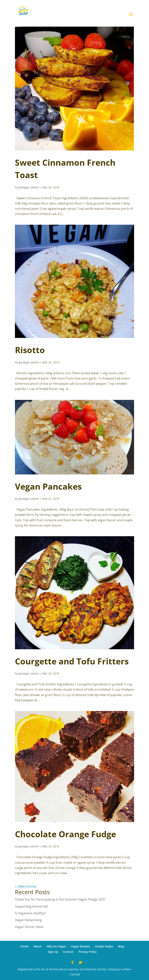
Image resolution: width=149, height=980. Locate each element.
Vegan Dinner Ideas (29, 927)
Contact (68, 952)
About (38, 946)
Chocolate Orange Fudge (65, 834)
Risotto (30, 350)
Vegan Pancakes (48, 486)
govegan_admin (29, 187)
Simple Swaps (104, 946)
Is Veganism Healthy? (30, 913)
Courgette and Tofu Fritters (72, 661)
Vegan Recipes (81, 946)
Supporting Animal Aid (31, 906)
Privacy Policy (88, 952)
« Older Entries (26, 886)
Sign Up (53, 952)
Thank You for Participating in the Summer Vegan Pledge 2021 (60, 899)
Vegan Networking (28, 920)
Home (25, 946)
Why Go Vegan (56, 946)
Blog (121, 946)
